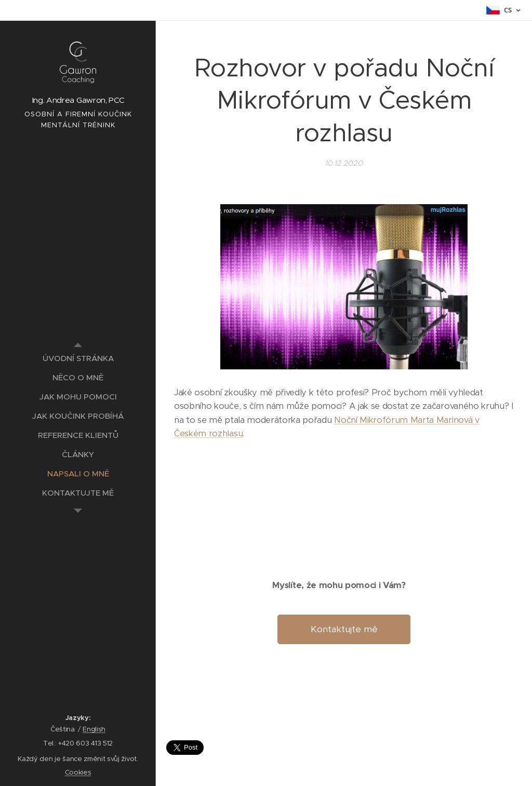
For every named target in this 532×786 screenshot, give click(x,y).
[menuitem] (78, 358)
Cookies (78, 772)
